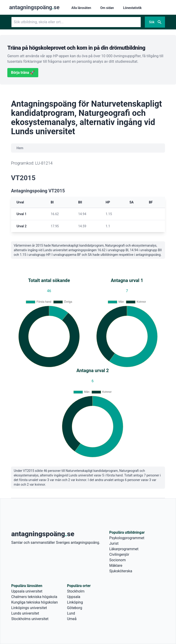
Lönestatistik (132, 8)
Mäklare (116, 566)
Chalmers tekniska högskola (34, 597)
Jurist (114, 543)
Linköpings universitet (29, 608)
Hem (20, 148)
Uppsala (74, 597)
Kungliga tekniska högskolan (34, 602)
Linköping (75, 602)
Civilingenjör (119, 554)
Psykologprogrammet (127, 538)
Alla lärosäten (81, 8)
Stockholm (76, 591)
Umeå (72, 619)
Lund (71, 613)
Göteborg (74, 608)
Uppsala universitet (27, 591)
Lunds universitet (25, 613)
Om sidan (107, 8)
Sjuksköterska (121, 571)
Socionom (118, 560)
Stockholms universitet (30, 619)
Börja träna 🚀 (23, 73)
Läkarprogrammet (124, 549)
